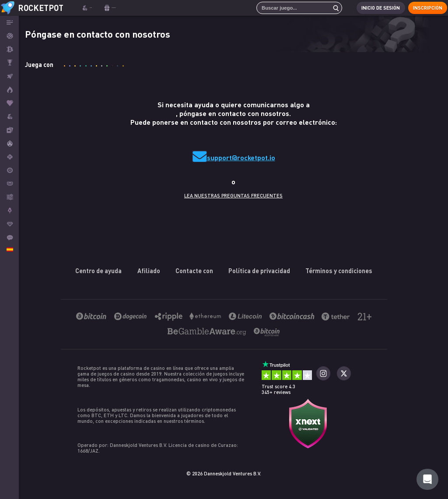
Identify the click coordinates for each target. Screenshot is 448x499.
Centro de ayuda (99, 271)
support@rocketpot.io (241, 157)
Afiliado (149, 271)
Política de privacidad (259, 271)
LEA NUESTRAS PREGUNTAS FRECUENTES (233, 195)
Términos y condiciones (339, 271)
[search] (328, 8)
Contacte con (194, 271)
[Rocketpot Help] (427, 479)
